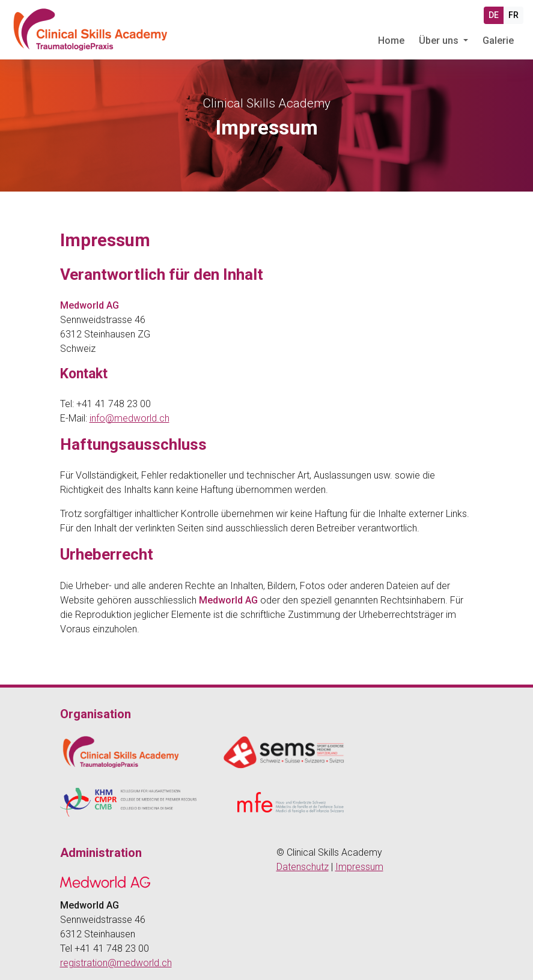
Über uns (440, 41)
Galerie (498, 41)
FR (513, 15)
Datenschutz (303, 867)
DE (494, 15)
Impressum (359, 867)
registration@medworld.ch (116, 963)
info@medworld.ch (129, 418)
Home (391, 41)
